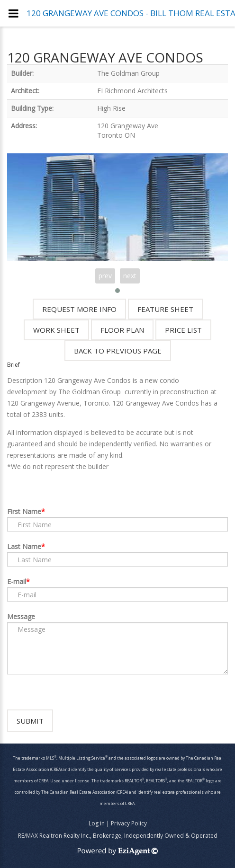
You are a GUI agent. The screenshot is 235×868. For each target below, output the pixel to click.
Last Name (24, 546)
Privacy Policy (129, 823)
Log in (97, 823)
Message (21, 616)
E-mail (17, 581)
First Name (24, 511)
